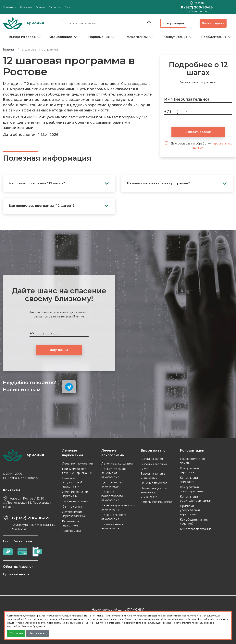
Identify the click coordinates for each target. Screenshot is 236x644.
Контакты (26, 7)
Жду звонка (59, 350)
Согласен (16, 633)
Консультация (173, 23)
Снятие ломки (72, 507)
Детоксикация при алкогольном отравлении (154, 492)
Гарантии (55, 7)
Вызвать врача (213, 23)
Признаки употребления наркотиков (190, 510)
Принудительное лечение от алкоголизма (114, 473)
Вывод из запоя (22, 37)
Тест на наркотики (75, 501)
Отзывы (40, 7)
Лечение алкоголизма (117, 464)
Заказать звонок (198, 132)
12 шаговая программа (196, 529)
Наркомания (99, 37)
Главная (9, 49)
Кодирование (60, 37)
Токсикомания (72, 531)
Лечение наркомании (77, 464)
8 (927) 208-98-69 (197, 7)
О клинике (10, 7)
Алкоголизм (137, 37)
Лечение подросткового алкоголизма (112, 496)
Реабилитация (214, 37)
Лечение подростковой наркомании (72, 482)
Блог (68, 7)
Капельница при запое (157, 502)
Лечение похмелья (154, 483)
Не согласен (37, 633)
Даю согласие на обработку (198, 145)
